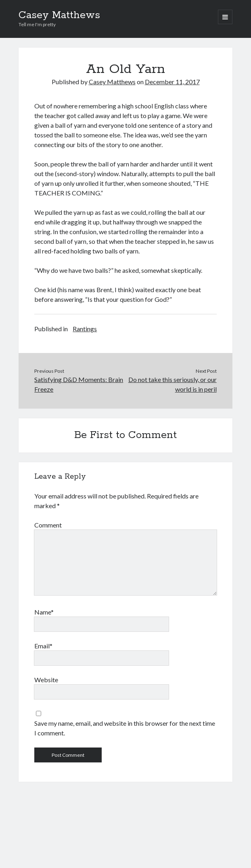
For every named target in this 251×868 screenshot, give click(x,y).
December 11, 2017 (172, 82)
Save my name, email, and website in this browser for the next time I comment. (125, 728)
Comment (48, 525)
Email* (43, 646)
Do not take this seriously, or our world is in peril (173, 384)
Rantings (85, 329)
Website (46, 680)
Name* (44, 612)
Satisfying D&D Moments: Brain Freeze (79, 384)
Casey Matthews (59, 15)
